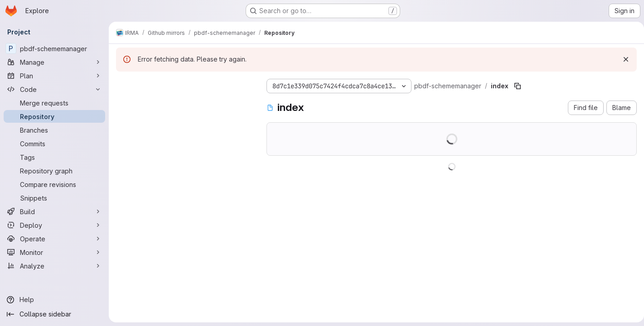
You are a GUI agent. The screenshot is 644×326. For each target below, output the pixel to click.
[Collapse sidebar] (54, 314)
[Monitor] (54, 252)
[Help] (54, 300)
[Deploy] (54, 225)
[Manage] (54, 62)
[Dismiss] (622, 59)
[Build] (54, 211)
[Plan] (54, 76)
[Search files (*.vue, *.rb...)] (184, 102)
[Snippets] (54, 198)
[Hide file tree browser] (123, 84)
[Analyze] (54, 266)
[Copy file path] (518, 86)
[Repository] (54, 116)
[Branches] (54, 130)
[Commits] (54, 144)
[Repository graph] (54, 171)
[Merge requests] (54, 103)
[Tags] (54, 157)
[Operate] (54, 239)
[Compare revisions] (54, 184)
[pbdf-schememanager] (54, 48)
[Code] (54, 89)
